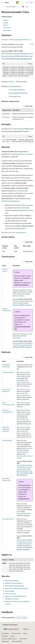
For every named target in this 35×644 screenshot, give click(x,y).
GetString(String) (7, 440)
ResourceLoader (28, 290)
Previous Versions (16, 633)
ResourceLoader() (18, 301)
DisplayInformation (20, 208)
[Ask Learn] (23, 7)
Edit (31, 44)
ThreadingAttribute (15, 96)
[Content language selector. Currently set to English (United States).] (10, 625)
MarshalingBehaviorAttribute (18, 93)
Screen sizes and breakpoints (17, 232)
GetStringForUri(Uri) (8, 519)
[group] (17, 72)
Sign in (32, 2)
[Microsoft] (18, 2)
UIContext (20, 407)
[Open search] (27, 2)
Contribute (5, 636)
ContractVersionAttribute (17, 90)
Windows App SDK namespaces (20, 59)
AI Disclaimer (5, 633)
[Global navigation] (2, 2)
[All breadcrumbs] (3, 7)
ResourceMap (13, 154)
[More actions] (32, 7)
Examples (6, 23)
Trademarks (5, 641)
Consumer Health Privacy (9, 639)
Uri (18, 510)
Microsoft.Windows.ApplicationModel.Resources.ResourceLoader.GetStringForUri (25, 542)
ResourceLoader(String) (19, 343)
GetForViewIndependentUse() (15, 586)
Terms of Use (23, 639)
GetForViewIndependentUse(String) (6, 429)
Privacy (12, 636)
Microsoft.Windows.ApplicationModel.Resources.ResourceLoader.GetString (25, 467)
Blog (25, 633)
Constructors (7, 27)
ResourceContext (27, 154)
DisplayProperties (28, 210)
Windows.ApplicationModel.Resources (12, 7)
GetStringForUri (24, 499)
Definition (6, 20)
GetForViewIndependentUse (11, 201)
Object (12, 82)
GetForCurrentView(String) (14, 583)
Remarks (5, 25)
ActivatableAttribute (15, 86)
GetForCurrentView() (21, 285)
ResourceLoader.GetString (15, 129)
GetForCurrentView (18, 191)
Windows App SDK (18, 303)
